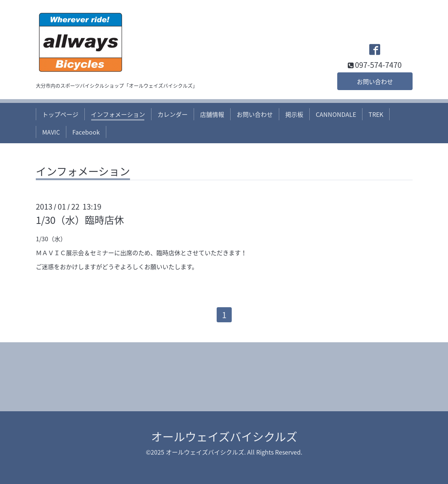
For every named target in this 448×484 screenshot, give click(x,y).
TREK (376, 114)
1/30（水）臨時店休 (80, 220)
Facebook (86, 132)
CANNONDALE (336, 114)
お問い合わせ (375, 81)
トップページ (60, 114)
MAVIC (51, 132)
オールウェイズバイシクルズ (224, 436)
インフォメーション (118, 114)
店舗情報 (212, 114)
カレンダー (173, 114)
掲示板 (294, 114)
